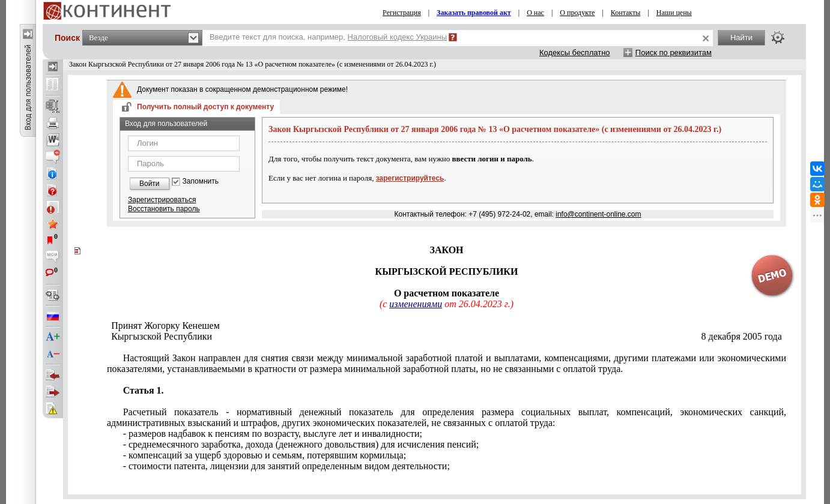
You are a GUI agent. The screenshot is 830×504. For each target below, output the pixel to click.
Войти (150, 184)
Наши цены (674, 13)
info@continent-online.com (598, 214)
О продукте (577, 13)
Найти (741, 37)
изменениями (416, 304)
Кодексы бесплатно (575, 52)
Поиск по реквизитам (674, 52)
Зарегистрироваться (162, 200)
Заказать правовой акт (474, 13)
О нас (535, 13)
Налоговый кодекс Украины (398, 37)
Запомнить (201, 181)
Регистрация (402, 13)
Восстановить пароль (164, 209)
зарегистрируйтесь (410, 178)
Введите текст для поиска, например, (328, 37)
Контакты (626, 13)
